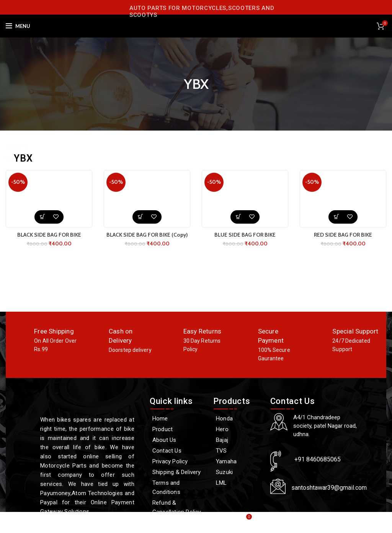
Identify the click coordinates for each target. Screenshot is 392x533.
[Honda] (238, 419)
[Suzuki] (238, 472)
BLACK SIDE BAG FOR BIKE (49, 235)
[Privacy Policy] (178, 461)
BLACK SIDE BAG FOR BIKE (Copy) (147, 235)
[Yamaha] (238, 461)
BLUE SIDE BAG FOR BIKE (245, 235)
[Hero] (238, 429)
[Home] (178, 419)
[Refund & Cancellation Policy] (178, 507)
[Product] (178, 429)
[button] (42, 217)
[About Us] (178, 440)
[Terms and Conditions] (178, 487)
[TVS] (238, 451)
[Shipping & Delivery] (178, 472)
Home (15, 146)
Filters (379, 154)
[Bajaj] (238, 440)
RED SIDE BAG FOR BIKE (343, 235)
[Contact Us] (178, 451)
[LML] (238, 483)
